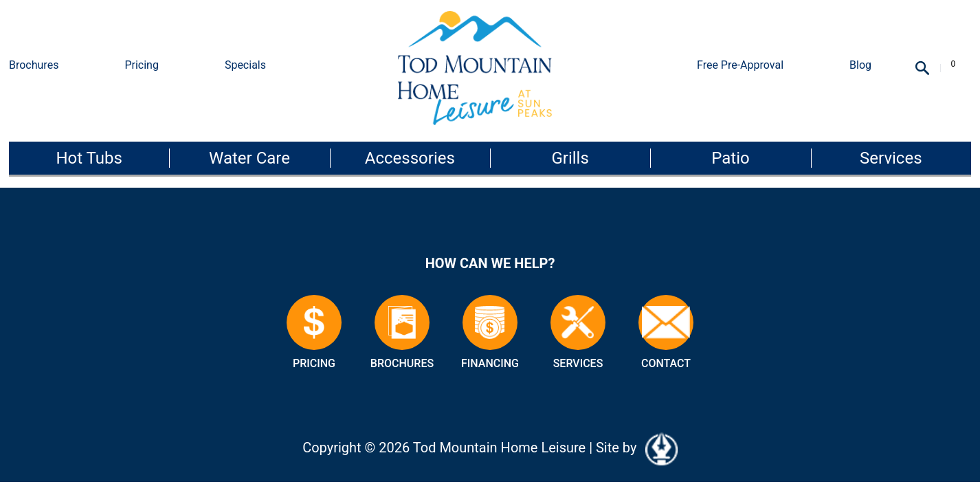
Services (891, 158)
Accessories (410, 158)
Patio (730, 158)
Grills (570, 158)
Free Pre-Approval (740, 65)
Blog (860, 65)
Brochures (34, 65)
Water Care (249, 158)
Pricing (142, 65)
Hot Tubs (89, 158)
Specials (245, 65)
